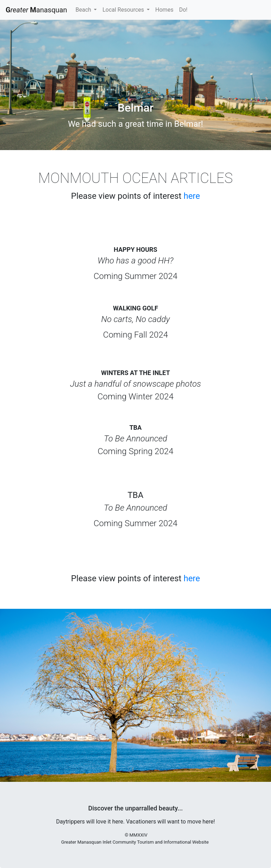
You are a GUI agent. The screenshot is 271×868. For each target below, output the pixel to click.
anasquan (36, 10)
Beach (84, 10)
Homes (164, 10)
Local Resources (124, 10)
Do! (183, 10)
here (192, 196)
